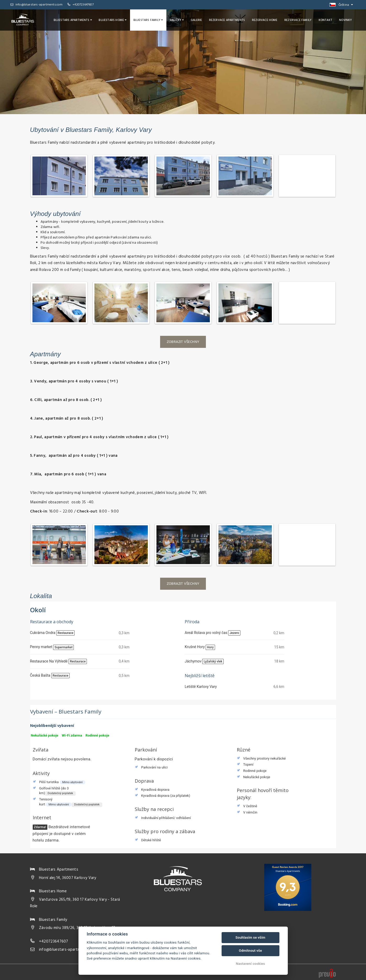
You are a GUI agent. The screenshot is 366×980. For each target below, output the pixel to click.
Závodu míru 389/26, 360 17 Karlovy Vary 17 (77, 928)
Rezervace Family (300, 20)
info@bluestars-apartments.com (37, 5)
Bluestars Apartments (80, 20)
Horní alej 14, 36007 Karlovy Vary (68, 878)
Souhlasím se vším (250, 937)
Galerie (201, 20)
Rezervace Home (268, 20)
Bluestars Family (154, 20)
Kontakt (326, 20)
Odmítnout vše (250, 951)
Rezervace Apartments (230, 20)
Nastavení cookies (250, 964)
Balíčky (182, 20)
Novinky (346, 20)
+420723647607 (83, 5)
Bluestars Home (119, 20)
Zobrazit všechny (183, 342)
